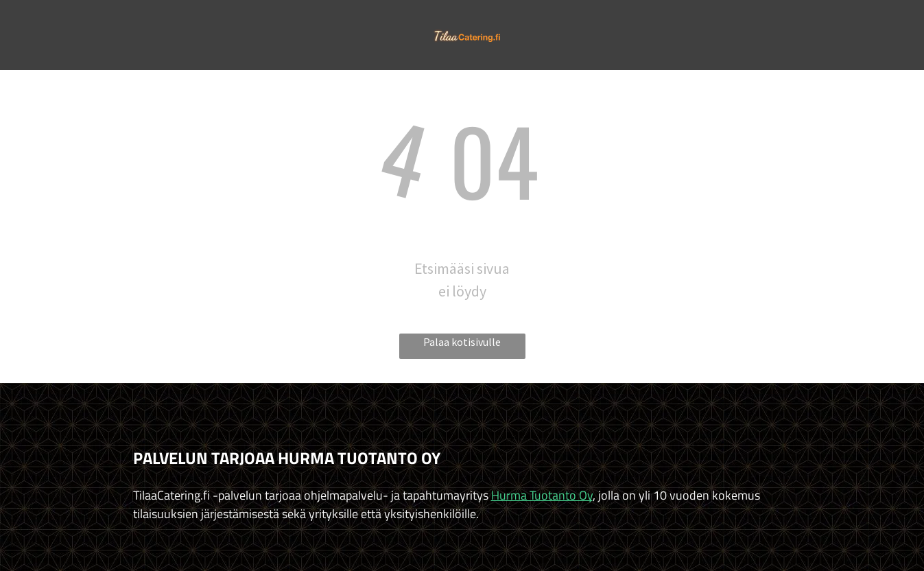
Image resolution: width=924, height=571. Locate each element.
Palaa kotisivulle (462, 342)
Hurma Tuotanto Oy (542, 495)
